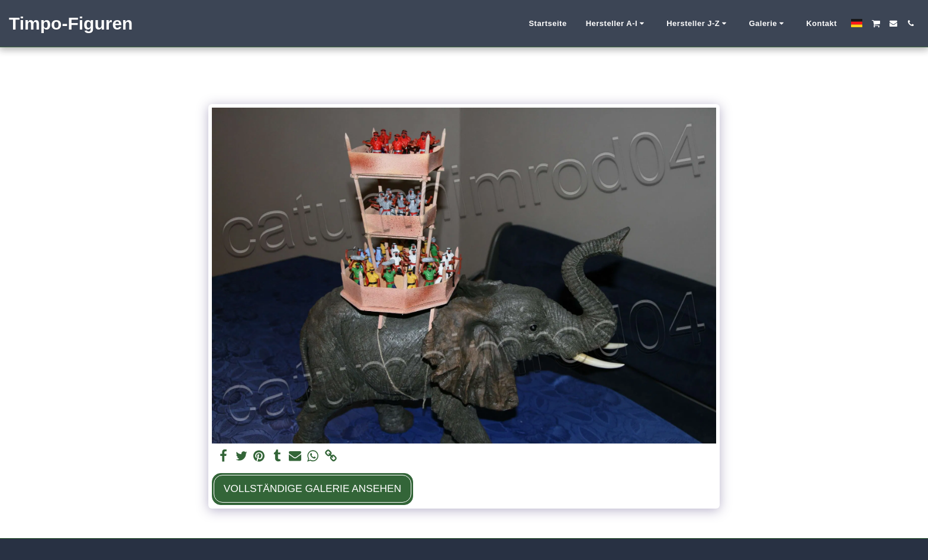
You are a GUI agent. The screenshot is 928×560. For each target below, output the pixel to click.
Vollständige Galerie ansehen (312, 488)
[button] (617, 24)
